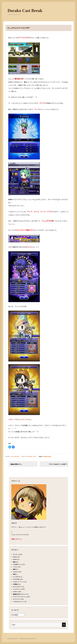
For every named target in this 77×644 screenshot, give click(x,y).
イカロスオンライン (18, 602)
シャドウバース (17, 589)
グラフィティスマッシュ (20, 597)
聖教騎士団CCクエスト (19, 594)
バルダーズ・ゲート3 (19, 582)
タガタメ (15, 592)
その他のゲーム (17, 564)
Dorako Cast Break (25, 11)
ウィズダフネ (17, 577)
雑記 (14, 562)
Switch (15, 557)
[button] (24, 58)
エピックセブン (17, 587)
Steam (15, 559)
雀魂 (14, 574)
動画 (14, 569)
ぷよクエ (15, 572)
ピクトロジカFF (15, 456)
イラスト (15, 567)
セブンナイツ (17, 599)
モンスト (15, 554)
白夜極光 (15, 584)
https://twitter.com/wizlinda (20, 534)
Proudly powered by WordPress (28, 638)
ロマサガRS (16, 579)
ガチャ (35, 456)
